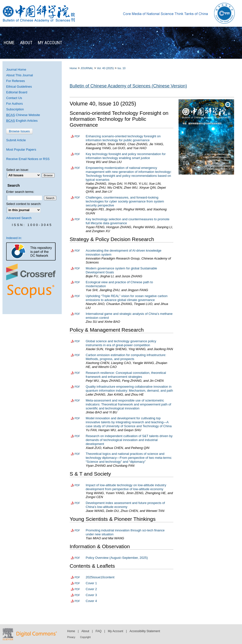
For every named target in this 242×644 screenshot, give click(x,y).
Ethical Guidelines (19, 87)
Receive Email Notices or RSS (28, 159)
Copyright (85, 637)
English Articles (22, 121)
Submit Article (16, 140)
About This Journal (20, 75)
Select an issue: (18, 170)
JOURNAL (87, 68)
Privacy (71, 637)
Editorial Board (17, 92)
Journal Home (16, 70)
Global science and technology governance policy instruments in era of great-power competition (121, 343)
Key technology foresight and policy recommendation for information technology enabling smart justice (126, 156)
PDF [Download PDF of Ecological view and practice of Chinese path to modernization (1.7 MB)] (77, 282)
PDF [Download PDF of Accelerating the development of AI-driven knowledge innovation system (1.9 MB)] (77, 251)
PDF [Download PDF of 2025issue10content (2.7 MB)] (77, 577)
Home (73, 68)
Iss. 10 (121, 68)
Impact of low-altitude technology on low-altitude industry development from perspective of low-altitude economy (126, 487)
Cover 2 (91, 589)
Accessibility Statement (145, 631)
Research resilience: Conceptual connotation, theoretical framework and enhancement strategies (126, 375)
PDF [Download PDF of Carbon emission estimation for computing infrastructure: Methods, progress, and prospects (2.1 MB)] (77, 355)
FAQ (99, 631)
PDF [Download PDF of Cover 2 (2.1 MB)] (77, 589)
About (85, 631)
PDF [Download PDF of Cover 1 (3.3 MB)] (77, 583)
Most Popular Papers (21, 150)
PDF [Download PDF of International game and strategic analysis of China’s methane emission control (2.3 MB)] (77, 314)
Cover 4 (91, 601)
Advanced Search (19, 218)
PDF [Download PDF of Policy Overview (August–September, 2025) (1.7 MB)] (77, 558)
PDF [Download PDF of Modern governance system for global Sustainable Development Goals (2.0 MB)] (77, 268)
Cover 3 (91, 595)
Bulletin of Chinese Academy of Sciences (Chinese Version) (128, 86)
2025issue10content (100, 577)
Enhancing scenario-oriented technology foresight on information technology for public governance (123, 138)
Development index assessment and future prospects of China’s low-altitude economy (125, 505)
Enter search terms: (20, 192)
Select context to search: (24, 204)
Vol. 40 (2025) (105, 68)
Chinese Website (23, 115)
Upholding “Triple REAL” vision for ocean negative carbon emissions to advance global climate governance (127, 298)
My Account (116, 631)
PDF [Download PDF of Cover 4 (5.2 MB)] (77, 601)
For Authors (14, 104)
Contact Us (14, 98)
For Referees (16, 81)
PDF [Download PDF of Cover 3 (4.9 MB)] (77, 595)
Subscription (15, 109)
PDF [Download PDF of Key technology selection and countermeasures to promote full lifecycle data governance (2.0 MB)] (77, 219)
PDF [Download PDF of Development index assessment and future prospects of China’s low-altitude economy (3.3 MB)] (77, 503)
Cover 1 (91, 583)
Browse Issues (19, 131)
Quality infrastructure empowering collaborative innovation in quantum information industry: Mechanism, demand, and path (129, 389)
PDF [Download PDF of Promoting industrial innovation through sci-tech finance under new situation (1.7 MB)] (77, 530)
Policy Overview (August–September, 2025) (117, 558)
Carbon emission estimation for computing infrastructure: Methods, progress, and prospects (126, 357)
